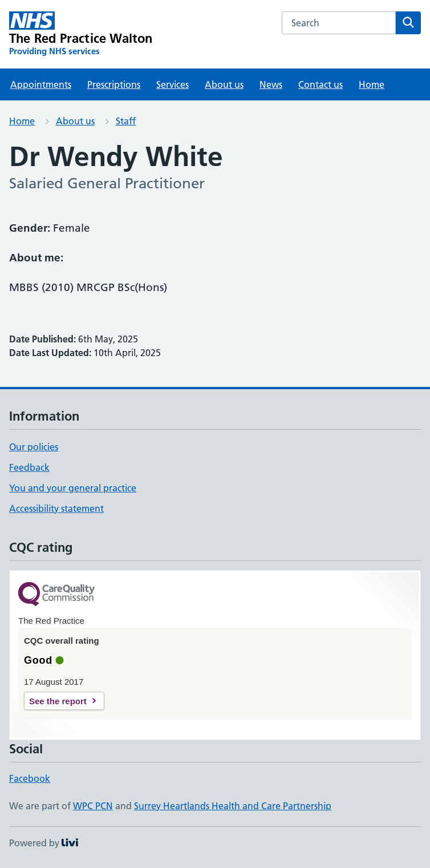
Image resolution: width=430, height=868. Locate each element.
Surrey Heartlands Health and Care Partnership (233, 806)
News (271, 84)
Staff (126, 121)
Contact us (321, 84)
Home (372, 84)
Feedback (29, 467)
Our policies (34, 447)
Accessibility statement (56, 508)
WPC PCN (93, 806)
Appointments (41, 84)
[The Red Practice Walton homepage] (81, 34)
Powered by (44, 843)
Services (173, 84)
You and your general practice (73, 488)
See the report (58, 701)
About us (224, 84)
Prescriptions (114, 84)
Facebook (30, 778)
